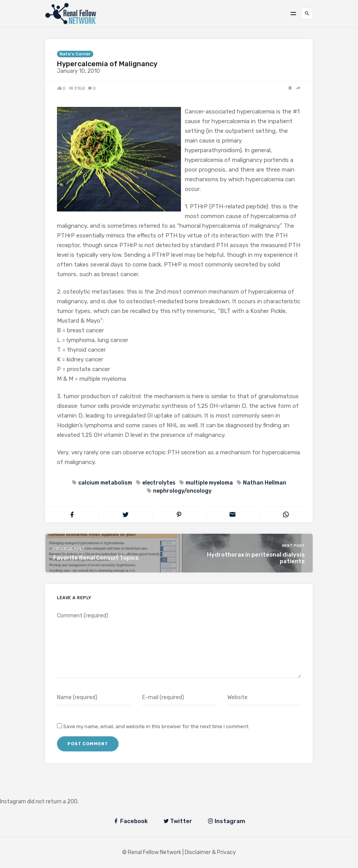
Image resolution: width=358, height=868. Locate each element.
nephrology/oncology (182, 491)
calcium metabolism (105, 483)
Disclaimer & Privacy (210, 852)
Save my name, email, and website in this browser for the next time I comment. (156, 726)
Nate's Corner (75, 54)
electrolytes (158, 483)
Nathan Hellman (264, 483)
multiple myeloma (209, 483)
